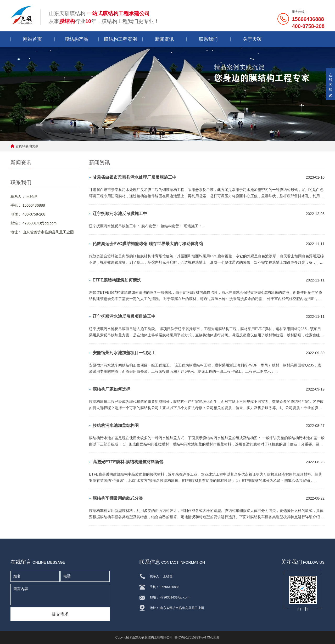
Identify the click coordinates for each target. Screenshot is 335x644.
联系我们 (208, 39)
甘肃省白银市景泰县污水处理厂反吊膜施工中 (135, 177)
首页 (19, 146)
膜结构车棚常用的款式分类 (118, 498)
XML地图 (213, 637)
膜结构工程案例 (120, 39)
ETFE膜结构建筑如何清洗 (117, 280)
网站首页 (32, 39)
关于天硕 (252, 39)
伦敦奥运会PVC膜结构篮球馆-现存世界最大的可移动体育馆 (148, 244)
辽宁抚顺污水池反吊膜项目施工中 (124, 316)
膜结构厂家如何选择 (111, 389)
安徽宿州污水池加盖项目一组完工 (124, 353)
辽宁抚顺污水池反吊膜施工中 (120, 214)
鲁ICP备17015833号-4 (190, 637)
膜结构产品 (76, 39)
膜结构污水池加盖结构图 (116, 425)
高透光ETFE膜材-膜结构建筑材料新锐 (128, 462)
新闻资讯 (164, 39)
